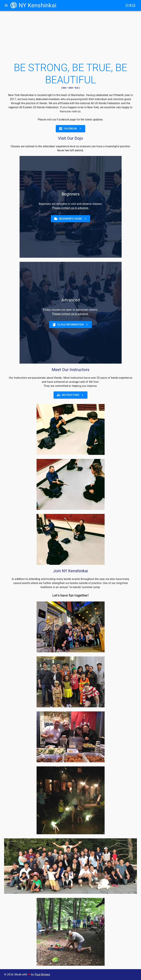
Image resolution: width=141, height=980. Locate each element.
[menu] (6, 5)
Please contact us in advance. (70, 208)
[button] (70, 219)
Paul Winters (42, 974)
